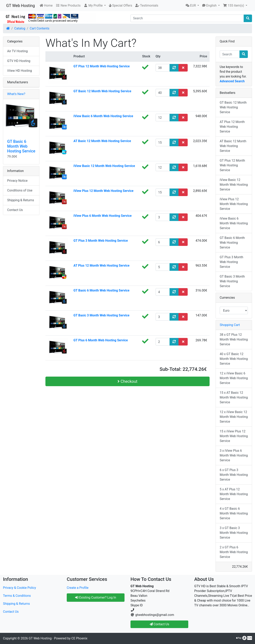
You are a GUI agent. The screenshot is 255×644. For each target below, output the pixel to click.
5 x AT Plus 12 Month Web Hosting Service (234, 494)
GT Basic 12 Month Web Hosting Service (102, 91)
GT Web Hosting (21, 6)
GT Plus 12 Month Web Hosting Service (102, 66)
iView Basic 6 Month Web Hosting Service (103, 116)
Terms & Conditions (17, 596)
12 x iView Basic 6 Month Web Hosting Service (234, 378)
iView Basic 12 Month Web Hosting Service (104, 166)
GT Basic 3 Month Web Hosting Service (102, 315)
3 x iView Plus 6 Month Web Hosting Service (234, 455)
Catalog (20, 28)
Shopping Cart (230, 325)
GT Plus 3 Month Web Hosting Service (101, 241)
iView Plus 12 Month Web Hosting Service (103, 191)
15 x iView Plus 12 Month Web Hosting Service (234, 436)
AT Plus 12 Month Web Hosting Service (102, 266)
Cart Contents (40, 28)
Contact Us (15, 210)
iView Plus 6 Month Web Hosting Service (103, 216)
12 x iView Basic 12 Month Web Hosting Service (234, 417)
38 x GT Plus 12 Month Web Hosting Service (234, 339)
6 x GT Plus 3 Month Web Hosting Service (234, 475)
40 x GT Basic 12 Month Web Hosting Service (234, 359)
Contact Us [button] (159, 624)
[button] (95, 6)
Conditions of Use (20, 190)
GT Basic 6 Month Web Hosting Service (102, 290)
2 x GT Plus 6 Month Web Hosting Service (234, 552)
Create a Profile (78, 588)
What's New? (16, 94)
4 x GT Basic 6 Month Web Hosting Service (234, 513)
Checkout (127, 381)
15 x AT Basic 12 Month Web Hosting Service (234, 397)
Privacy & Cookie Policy (20, 588)
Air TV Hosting (17, 51)
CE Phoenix (79, 638)
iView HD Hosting (20, 71)
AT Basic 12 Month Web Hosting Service (102, 141)
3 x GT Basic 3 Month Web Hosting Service (234, 533)
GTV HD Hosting (19, 61)
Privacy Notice (17, 181)
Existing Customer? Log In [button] (96, 597)
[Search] (187, 18)
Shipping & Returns (21, 200)
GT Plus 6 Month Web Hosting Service (101, 340)
